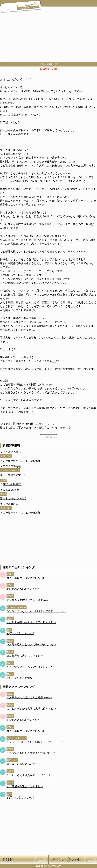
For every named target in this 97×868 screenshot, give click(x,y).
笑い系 (10, 674)
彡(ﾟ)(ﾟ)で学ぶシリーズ (20, 633)
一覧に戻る (48, 437)
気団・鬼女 (6, 456)
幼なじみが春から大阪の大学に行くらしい (31, 622)
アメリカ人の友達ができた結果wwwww (29, 600)
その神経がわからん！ (13, 461)
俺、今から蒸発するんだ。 (22, 764)
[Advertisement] (48, 37)
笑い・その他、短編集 (20, 678)
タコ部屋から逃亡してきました (25, 656)
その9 (32, 461)
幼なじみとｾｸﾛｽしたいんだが (23, 589)
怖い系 (4, 494)
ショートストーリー (10, 470)
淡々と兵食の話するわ (13, 475)
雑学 (9, 630)
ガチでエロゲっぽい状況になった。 (27, 578)
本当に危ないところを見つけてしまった (30, 667)
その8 (32, 513)
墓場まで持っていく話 (13, 498)
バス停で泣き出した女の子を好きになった (31, 644)
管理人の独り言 (12, 484)
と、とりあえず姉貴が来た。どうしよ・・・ (33, 775)
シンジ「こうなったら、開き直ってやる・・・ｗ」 (36, 611)
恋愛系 (10, 574)
